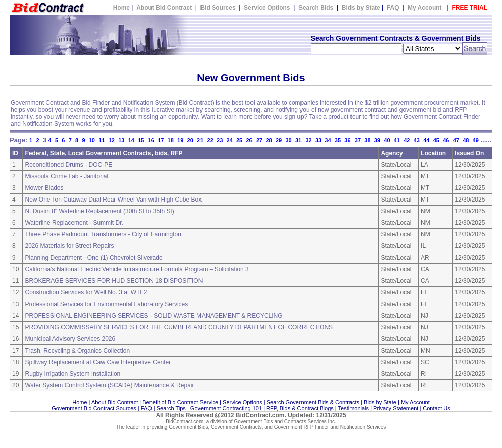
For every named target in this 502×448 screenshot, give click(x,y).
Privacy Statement (396, 408)
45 (436, 140)
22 (210, 140)
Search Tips (171, 408)
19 (180, 140)
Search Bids (316, 8)
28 (269, 140)
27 (259, 140)
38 (367, 140)
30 (288, 140)
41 (397, 140)
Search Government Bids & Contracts (313, 402)
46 (446, 140)
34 (328, 140)
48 (466, 140)
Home (121, 8)
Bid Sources (218, 8)
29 (279, 140)
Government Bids (188, 427)
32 (308, 140)
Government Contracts (236, 427)
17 (161, 140)
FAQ (393, 8)
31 (298, 140)
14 (131, 140)
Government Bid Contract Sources (94, 408)
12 (112, 140)
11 (102, 140)
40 (387, 140)
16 (151, 140)
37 (358, 140)
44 (426, 140)
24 (230, 140)
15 (141, 140)
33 (318, 140)
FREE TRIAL (469, 8)
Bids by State (361, 8)
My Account (425, 8)
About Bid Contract (165, 8)
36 (347, 140)
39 (377, 140)
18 (171, 140)
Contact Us (436, 408)
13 (121, 140)
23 (220, 140)
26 (249, 140)
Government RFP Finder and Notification (320, 427)
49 (476, 140)
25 (239, 140)
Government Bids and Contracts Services (280, 421)
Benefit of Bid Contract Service (180, 402)
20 (190, 140)
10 (92, 140)
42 (407, 140)
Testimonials (354, 408)
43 (417, 140)
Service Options (267, 8)
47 (456, 140)
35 (338, 140)
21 (200, 140)
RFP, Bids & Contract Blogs (300, 408)
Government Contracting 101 (226, 408)
